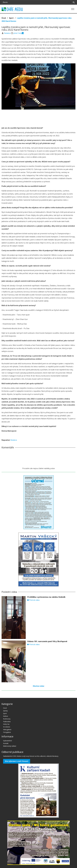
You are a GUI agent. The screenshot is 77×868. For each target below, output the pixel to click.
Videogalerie (7, 730)
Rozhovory (7, 719)
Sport (11, 18)
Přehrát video (33, 600)
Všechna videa (38, 686)
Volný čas (6, 724)
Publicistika (7, 722)
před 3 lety (18, 33)
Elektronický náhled (10, 746)
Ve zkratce (7, 727)
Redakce (8, 33)
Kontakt (6, 743)
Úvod (4, 18)
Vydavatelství (7, 741)
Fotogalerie (7, 732)
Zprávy (5, 711)
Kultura (6, 716)
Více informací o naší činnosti (17, 761)
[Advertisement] (38, 115)
